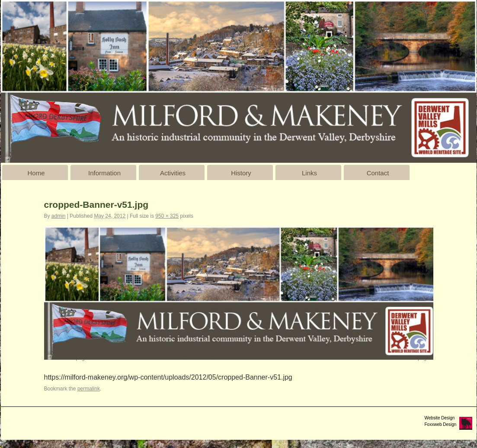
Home (36, 173)
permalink (89, 389)
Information (104, 173)
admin (59, 216)
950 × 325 (167, 216)
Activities (173, 173)
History (241, 173)
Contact (378, 173)
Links (309, 173)
